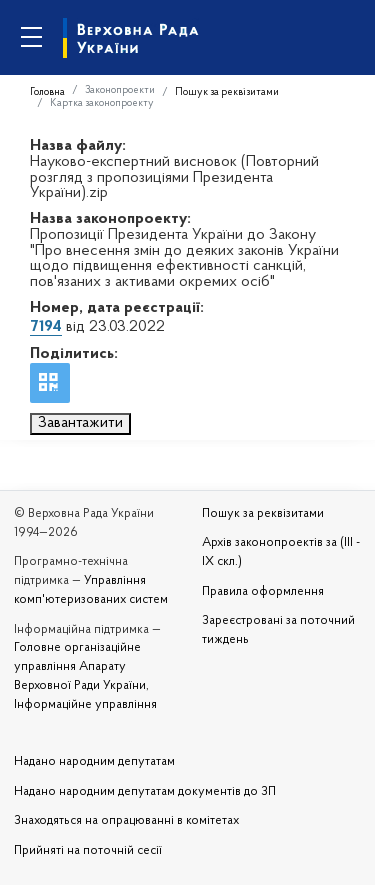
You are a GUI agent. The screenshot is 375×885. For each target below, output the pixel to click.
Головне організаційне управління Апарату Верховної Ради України (80, 667)
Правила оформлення (263, 592)
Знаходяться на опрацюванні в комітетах (126, 821)
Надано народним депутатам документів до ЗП (145, 792)
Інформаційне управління (85, 705)
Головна (47, 92)
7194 (46, 327)
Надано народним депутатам (94, 762)
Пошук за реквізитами (227, 92)
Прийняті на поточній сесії (88, 851)
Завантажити (80, 423)
